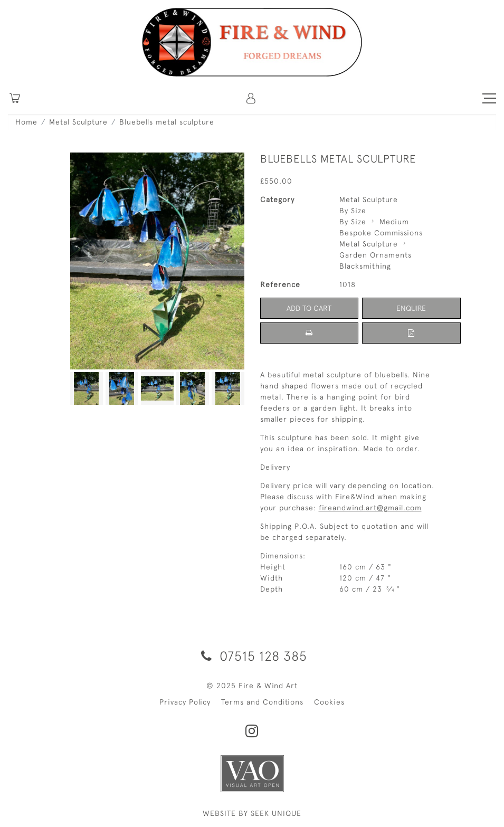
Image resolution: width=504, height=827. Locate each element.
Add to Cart (309, 308)
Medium (394, 222)
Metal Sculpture (78, 122)
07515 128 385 (252, 656)
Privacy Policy (185, 702)
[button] (252, 98)
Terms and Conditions (262, 702)
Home (26, 122)
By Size (353, 211)
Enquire (411, 308)
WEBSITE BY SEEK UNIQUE (252, 813)
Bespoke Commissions (381, 233)
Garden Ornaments (375, 255)
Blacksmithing (365, 266)
